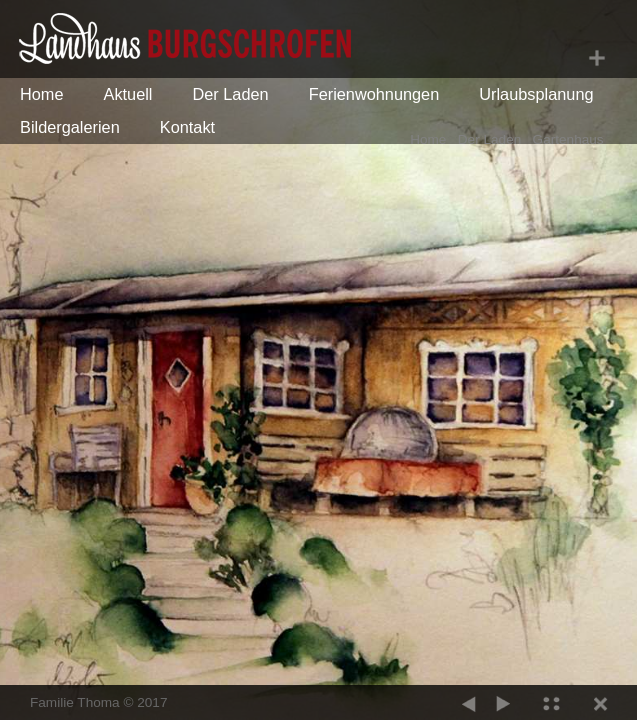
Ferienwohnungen (374, 94)
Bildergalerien (70, 127)
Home (42, 94)
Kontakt (187, 127)
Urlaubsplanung (536, 94)
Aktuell (128, 94)
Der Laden (230, 94)
